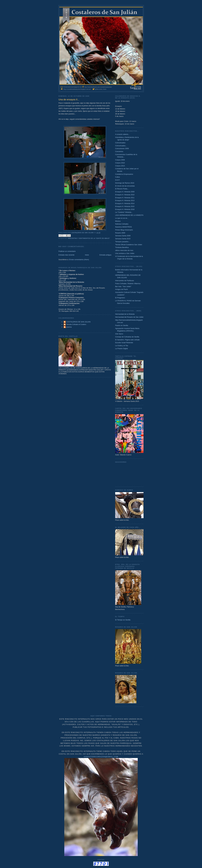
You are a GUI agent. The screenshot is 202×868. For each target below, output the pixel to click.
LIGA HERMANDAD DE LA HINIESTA (129, 215)
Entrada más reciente (66, 255)
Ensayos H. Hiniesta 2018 (125, 209)
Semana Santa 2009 (123, 236)
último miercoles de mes (124, 250)
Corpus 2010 (120, 163)
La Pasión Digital (121, 349)
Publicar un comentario (67, 251)
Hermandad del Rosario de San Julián (129, 317)
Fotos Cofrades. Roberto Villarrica (128, 284)
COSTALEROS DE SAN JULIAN (78, 322)
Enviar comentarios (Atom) (79, 260)
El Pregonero (120, 298)
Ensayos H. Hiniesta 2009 (125, 192)
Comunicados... (121, 146)
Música (118, 221)
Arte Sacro (119, 334)
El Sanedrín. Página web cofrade (127, 340)
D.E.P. (117, 180)
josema (69, 327)
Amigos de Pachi (121, 289)
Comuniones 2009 (122, 148)
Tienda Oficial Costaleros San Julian (129, 245)
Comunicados (120, 143)
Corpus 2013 (120, 166)
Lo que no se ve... (122, 218)
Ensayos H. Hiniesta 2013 (125, 200)
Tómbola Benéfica (122, 247)
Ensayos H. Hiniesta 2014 (125, 203)
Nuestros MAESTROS (123, 227)
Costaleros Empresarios (124, 174)
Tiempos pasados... (122, 242)
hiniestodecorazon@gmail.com (101, 757)
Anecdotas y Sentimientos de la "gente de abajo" (89, 238)
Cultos (118, 177)
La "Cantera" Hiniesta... (124, 212)
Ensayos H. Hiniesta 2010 (125, 195)
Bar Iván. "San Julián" (123, 286)
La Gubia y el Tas (122, 346)
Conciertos (119, 151)
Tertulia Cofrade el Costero (76, 324)
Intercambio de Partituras (125, 281)
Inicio (87, 255)
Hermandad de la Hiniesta (125, 314)
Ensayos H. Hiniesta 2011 (125, 198)
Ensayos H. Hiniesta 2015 (125, 206)
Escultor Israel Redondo (124, 343)
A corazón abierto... (122, 134)
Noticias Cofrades (122, 224)
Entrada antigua (105, 255)
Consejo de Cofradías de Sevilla (127, 337)
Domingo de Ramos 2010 (125, 183)
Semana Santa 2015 (123, 239)
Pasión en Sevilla (122, 325)
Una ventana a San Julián (125, 253)
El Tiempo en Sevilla (123, 620)
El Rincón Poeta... (122, 189)
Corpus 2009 (120, 160)
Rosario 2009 (120, 233)
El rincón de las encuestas (125, 186)
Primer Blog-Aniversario (124, 230)
